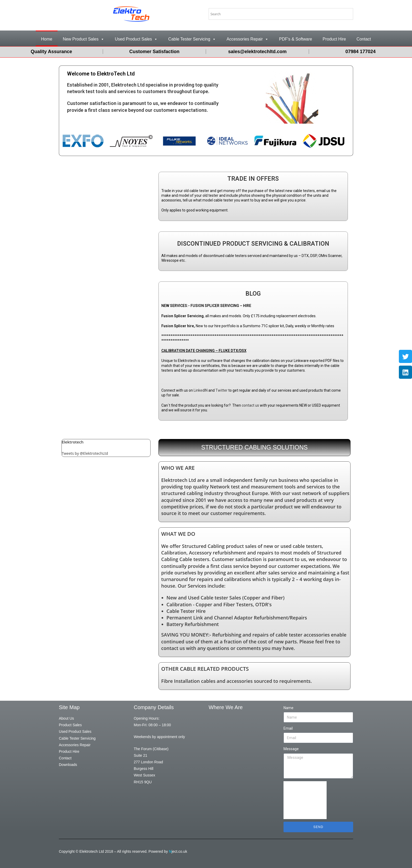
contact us (250, 405)
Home (47, 39)
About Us (66, 718)
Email (288, 728)
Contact (364, 39)
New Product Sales (84, 39)
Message (291, 749)
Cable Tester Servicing (192, 39)
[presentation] (305, 800)
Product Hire (334, 39)
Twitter (222, 390)
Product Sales (70, 725)
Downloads (68, 765)
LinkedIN (201, 390)
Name (289, 708)
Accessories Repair (248, 39)
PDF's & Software (296, 39)
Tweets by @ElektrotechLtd (85, 453)
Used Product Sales (136, 39)
